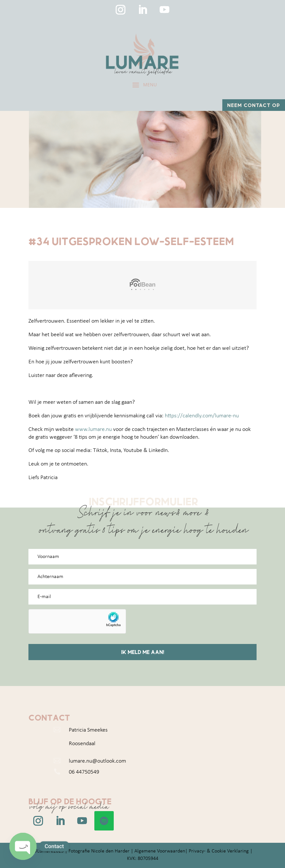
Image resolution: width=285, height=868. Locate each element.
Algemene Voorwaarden (160, 851)
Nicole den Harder (110, 851)
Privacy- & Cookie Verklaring (219, 851)
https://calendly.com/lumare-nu (202, 416)
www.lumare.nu (93, 429)
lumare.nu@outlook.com (97, 761)
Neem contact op (254, 105)
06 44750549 (84, 772)
